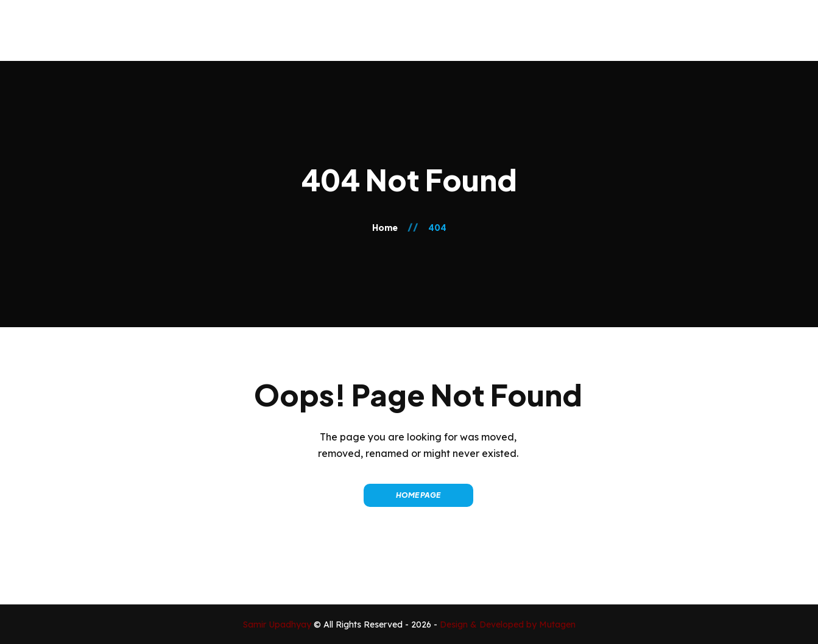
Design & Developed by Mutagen (508, 625)
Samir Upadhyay (278, 625)
